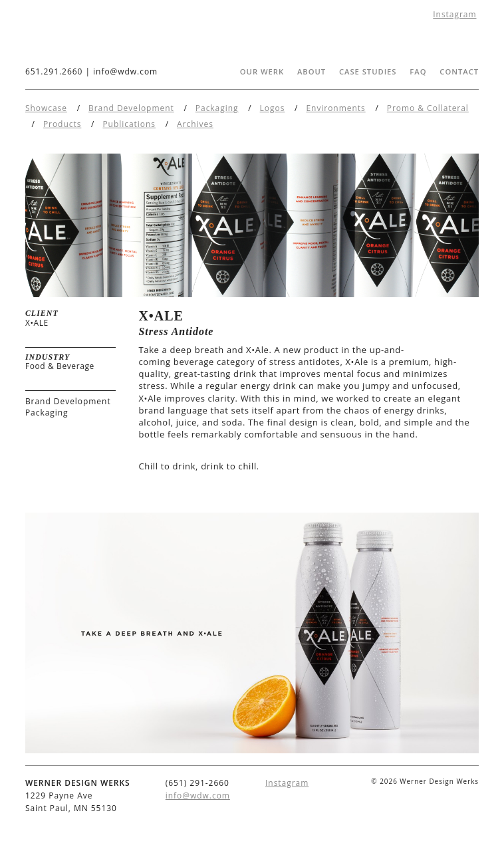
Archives (195, 124)
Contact (459, 71)
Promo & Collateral (428, 108)
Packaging (217, 108)
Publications (129, 124)
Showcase (46, 108)
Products (62, 124)
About (312, 71)
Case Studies (368, 71)
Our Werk (262, 71)
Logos (273, 108)
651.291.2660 (54, 71)
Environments (335, 108)
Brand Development (131, 108)
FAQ (418, 71)
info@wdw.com (125, 71)
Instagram (454, 14)
